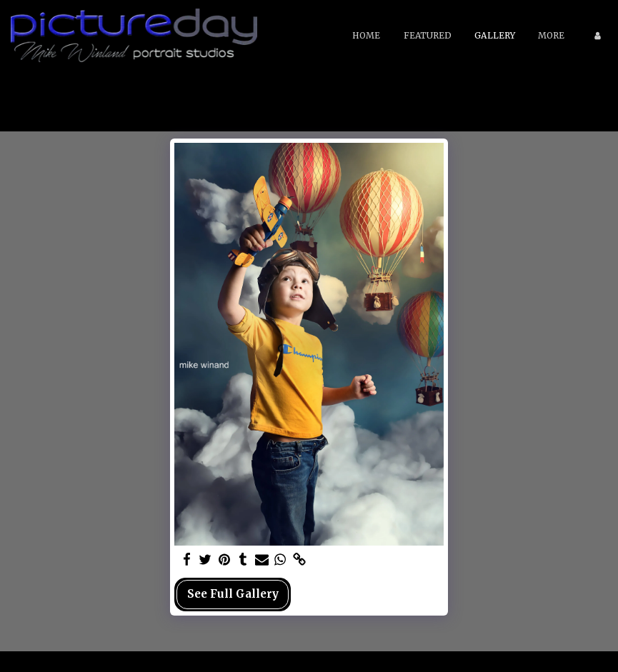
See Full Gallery (233, 594)
